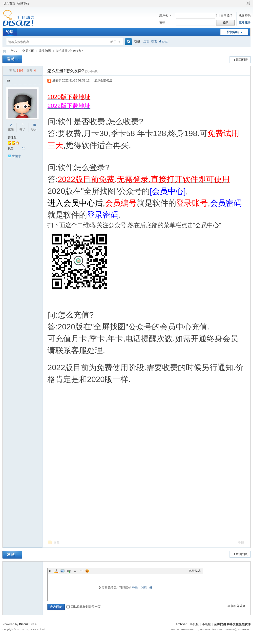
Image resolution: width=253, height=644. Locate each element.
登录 (135, 588)
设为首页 (9, 3)
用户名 (164, 16)
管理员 (12, 138)
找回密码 (245, 16)
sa (8, 80)
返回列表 (242, 60)
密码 (162, 22)
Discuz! (24, 624)
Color (56, 571)
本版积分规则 (236, 606)
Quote (75, 571)
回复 (57, 543)
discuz (163, 41)
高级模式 (195, 571)
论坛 (10, 32)
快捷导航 (233, 32)
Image (63, 571)
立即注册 (245, 22)
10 (34, 125)
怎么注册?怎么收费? (69, 51)
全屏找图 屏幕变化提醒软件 (4, 51)
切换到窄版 (248, 3)
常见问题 (45, 51)
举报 (241, 543)
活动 (146, 41)
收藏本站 (23, 3)
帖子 (113, 42)
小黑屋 (206, 624)
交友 (154, 41)
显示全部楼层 (103, 80)
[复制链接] (92, 71)
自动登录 (224, 16)
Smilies (87, 571)
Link (69, 571)
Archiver (181, 624)
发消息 (17, 156)
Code (81, 571)
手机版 (194, 624)
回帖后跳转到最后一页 (84, 607)
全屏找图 (28, 51)
